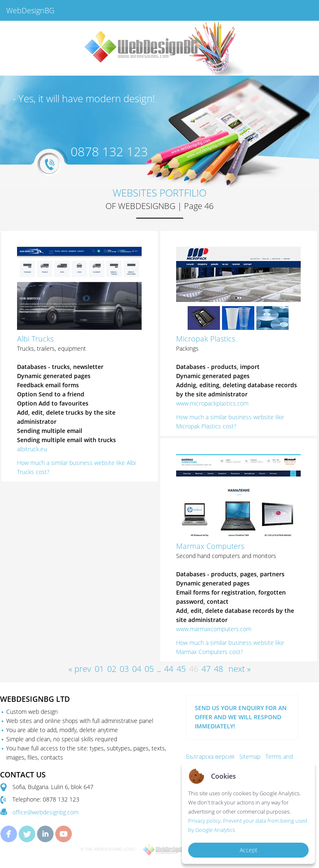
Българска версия (210, 756)
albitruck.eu (32, 449)
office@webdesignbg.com (45, 812)
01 (99, 669)
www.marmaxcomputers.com (214, 629)
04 (137, 669)
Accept (249, 850)
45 (181, 669)
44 (169, 669)
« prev (80, 669)
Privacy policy (204, 821)
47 (206, 669)
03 (124, 669)
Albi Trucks (35, 339)
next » (240, 669)
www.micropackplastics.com (212, 403)
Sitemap (250, 756)
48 (218, 669)
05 (149, 669)
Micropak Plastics (206, 339)
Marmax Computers (210, 546)
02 (112, 669)
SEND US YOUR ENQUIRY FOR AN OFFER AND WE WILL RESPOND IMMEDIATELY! (241, 717)
